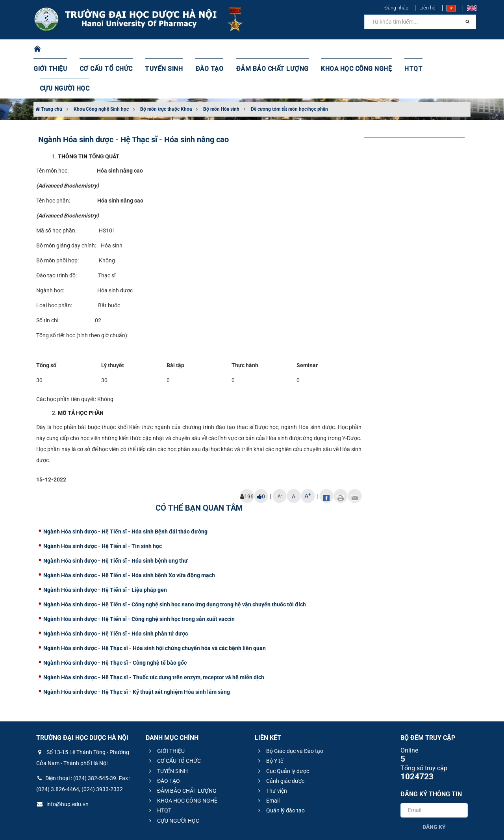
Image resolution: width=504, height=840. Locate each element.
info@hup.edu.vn (62, 765)
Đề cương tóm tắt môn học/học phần (289, 70)
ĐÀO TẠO (208, 49)
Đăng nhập (396, 8)
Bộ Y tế (270, 721)
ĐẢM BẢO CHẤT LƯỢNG (264, 49)
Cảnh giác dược (280, 742)
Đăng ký (434, 788)
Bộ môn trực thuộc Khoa (166, 70)
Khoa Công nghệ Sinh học (101, 70)
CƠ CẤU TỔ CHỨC (112, 49)
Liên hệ (427, 8)
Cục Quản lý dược (283, 732)
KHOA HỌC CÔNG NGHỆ (341, 49)
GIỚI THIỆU (61, 49)
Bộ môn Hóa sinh (221, 70)
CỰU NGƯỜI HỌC (437, 49)
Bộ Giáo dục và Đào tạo (290, 712)
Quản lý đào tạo (280, 771)
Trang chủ (49, 70)
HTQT (393, 49)
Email (268, 761)
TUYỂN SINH (165, 49)
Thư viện (271, 751)
